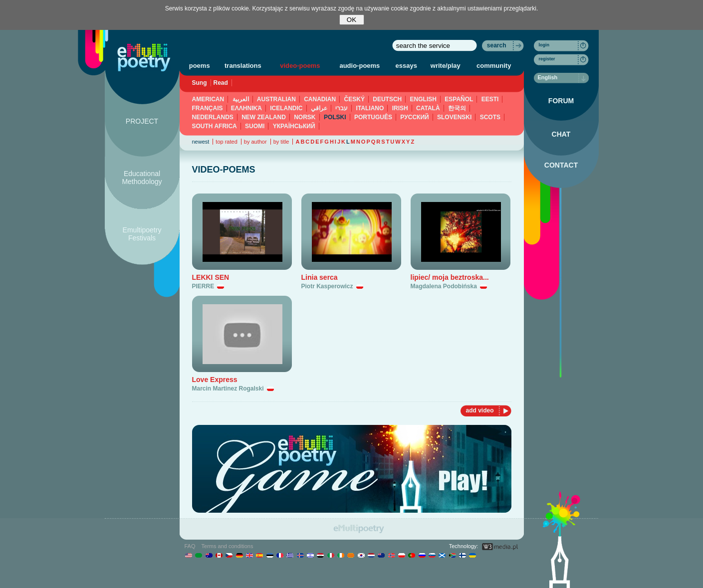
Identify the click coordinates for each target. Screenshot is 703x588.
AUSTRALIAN (276, 99)
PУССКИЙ (414, 117)
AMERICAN (208, 99)
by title (281, 142)
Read (221, 83)
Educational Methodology (142, 178)
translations (243, 66)
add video (479, 410)
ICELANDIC (286, 108)
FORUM (561, 101)
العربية (241, 99)
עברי (342, 108)
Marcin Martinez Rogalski (228, 389)
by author (255, 142)
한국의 (457, 108)
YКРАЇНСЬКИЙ (294, 126)
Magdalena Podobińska (444, 286)
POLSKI (335, 117)
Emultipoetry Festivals (142, 234)
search (497, 45)
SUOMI (255, 126)
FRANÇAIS (208, 108)
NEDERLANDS (213, 117)
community (494, 66)
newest (201, 142)
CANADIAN (320, 99)
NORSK (305, 117)
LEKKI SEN (211, 277)
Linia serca (320, 277)
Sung (200, 83)
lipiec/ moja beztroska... (450, 277)
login (544, 45)
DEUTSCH (387, 99)
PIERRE (203, 286)
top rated (226, 142)
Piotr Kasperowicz (327, 286)
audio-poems (359, 66)
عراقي (319, 108)
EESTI (490, 99)
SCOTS (490, 117)
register (547, 59)
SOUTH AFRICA (215, 126)
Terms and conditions (228, 546)
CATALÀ (428, 108)
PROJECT (142, 121)
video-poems (300, 66)
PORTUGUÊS (373, 117)
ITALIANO (370, 108)
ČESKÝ (354, 99)
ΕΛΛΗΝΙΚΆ (246, 108)
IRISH (400, 108)
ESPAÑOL (459, 99)
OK (351, 20)
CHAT (561, 134)
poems (200, 66)
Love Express (215, 380)
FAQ (190, 546)
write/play (446, 66)
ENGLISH (423, 99)
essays (406, 66)
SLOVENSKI (454, 117)
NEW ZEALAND (264, 117)
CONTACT (561, 165)
